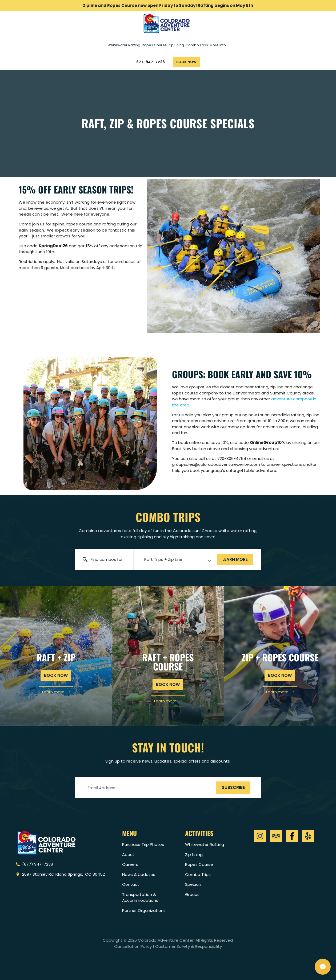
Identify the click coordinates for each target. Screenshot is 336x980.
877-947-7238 (151, 62)
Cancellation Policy (133, 946)
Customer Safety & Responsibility (189, 946)
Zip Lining (176, 45)
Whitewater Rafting (124, 45)
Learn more (235, 559)
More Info (218, 45)
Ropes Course (154, 45)
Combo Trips (197, 45)
